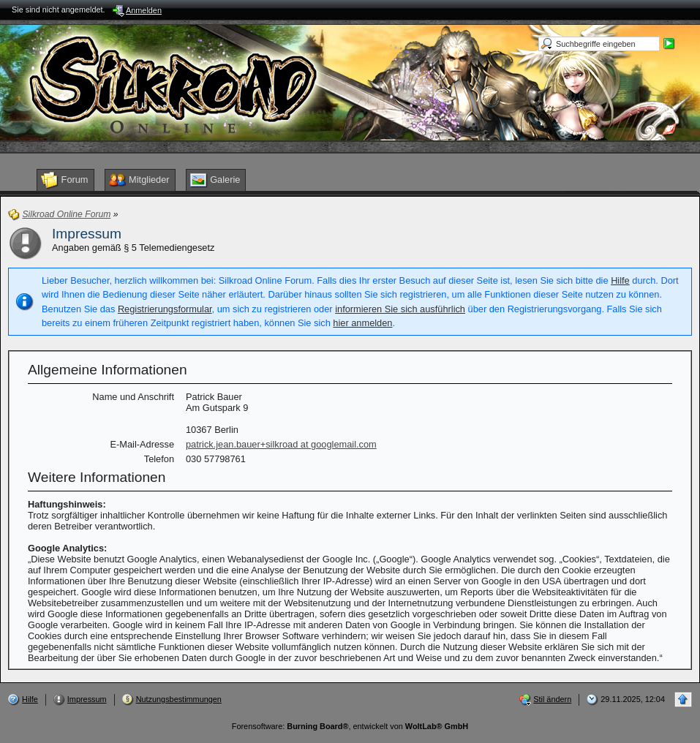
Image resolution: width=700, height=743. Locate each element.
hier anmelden (362, 323)
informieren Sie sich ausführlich (400, 309)
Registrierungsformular (165, 309)
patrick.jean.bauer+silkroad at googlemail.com (281, 444)
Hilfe (620, 280)
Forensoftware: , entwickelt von (350, 726)
